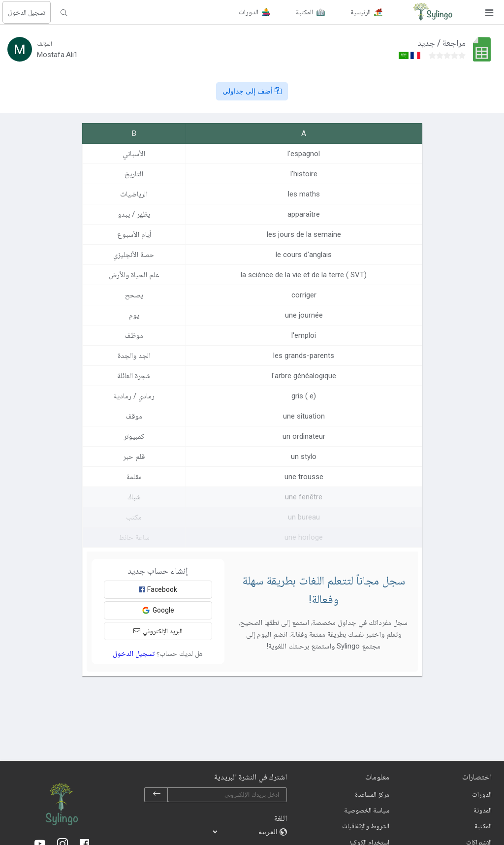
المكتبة (483, 826)
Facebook (158, 589)
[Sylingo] (433, 12)
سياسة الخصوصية (367, 810)
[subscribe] (157, 795)
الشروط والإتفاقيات (366, 826)
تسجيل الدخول (27, 12)
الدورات (482, 794)
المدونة (483, 810)
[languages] (246, 832)
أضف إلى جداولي (252, 91)
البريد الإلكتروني (158, 631)
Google (158, 610)
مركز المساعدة (372, 794)
